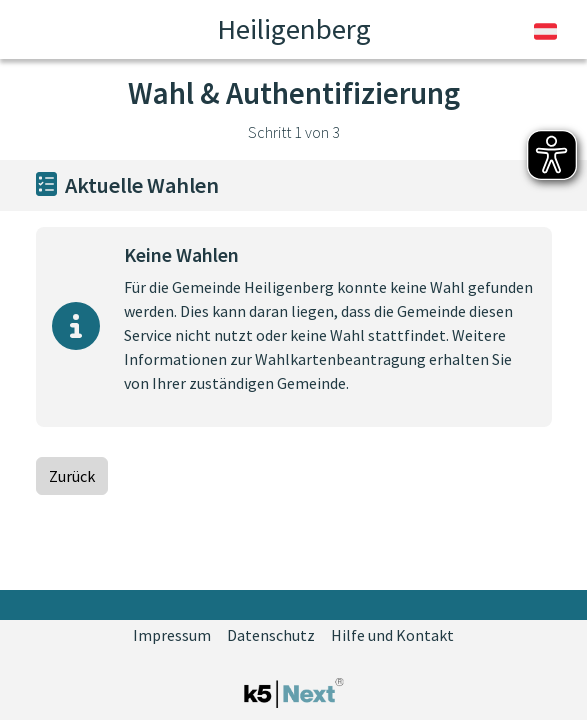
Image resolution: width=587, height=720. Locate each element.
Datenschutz (271, 635)
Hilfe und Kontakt (392, 635)
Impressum (172, 635)
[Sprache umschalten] (545, 30)
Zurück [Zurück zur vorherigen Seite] (72, 476)
